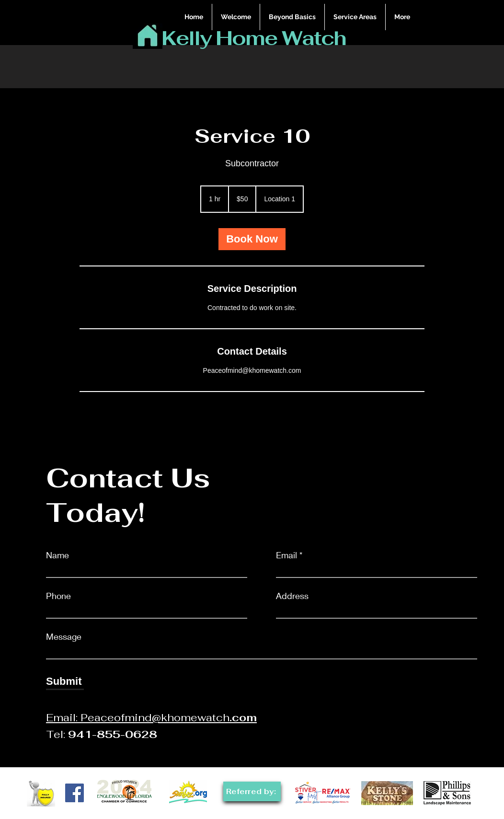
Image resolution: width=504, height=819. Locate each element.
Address (292, 596)
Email (286, 555)
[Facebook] (74, 793)
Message (64, 636)
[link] (252, 239)
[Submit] (65, 681)
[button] (355, 17)
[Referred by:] (252, 791)
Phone (58, 596)
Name (57, 555)
